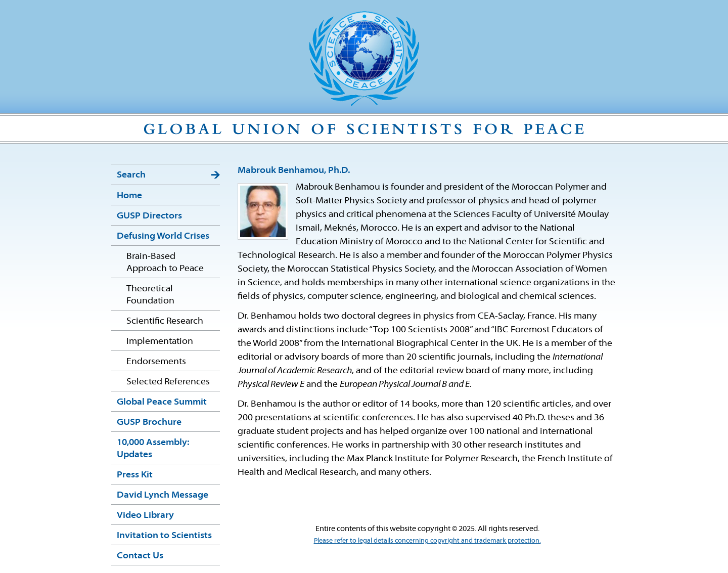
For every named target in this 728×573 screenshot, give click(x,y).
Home (129, 196)
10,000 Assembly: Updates (153, 449)
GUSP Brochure (149, 423)
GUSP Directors (149, 216)
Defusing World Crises (163, 236)
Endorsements (156, 362)
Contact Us (140, 556)
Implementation (160, 342)
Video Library (145, 516)
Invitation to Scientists (164, 536)
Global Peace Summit (162, 402)
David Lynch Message (163, 495)
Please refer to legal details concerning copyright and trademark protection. (427, 541)
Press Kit (135, 475)
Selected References (168, 382)
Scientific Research (165, 321)
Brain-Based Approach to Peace (165, 263)
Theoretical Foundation (150, 295)
